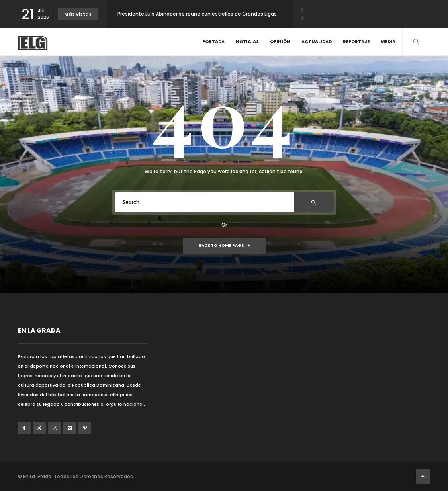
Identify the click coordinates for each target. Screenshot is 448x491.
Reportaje (356, 41)
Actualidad (317, 41)
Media (388, 41)
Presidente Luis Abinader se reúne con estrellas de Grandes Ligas (197, 14)
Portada (213, 41)
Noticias (247, 41)
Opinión (280, 41)
